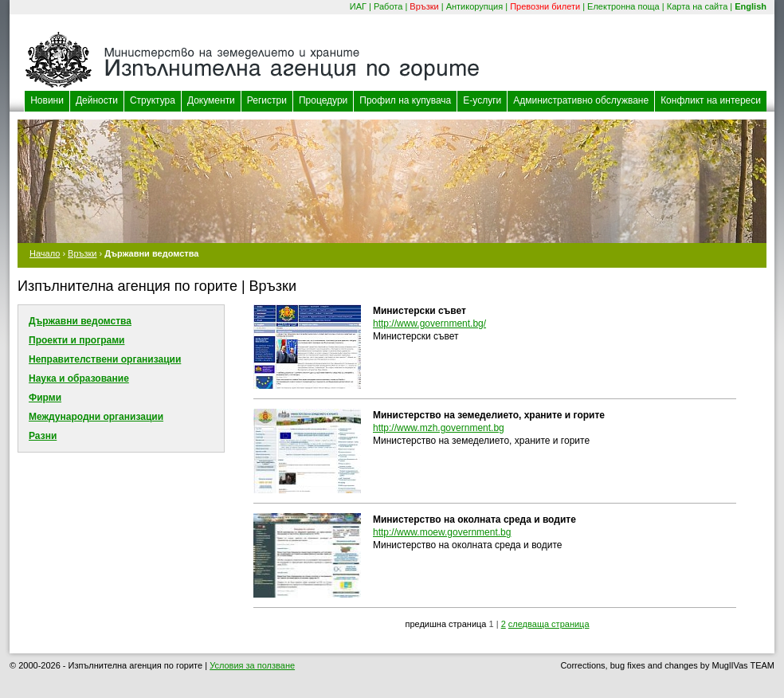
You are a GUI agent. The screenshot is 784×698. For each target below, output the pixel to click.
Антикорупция (475, 6)
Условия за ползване (252, 665)
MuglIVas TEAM (743, 665)
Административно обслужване (581, 100)
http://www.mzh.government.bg (439, 428)
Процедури (323, 100)
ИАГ (358, 6)
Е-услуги (482, 100)
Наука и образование (79, 378)
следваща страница (549, 624)
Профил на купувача (405, 100)
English (751, 6)
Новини (47, 100)
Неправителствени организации (105, 359)
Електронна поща (623, 6)
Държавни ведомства (80, 321)
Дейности (97, 100)
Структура (153, 100)
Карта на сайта (698, 6)
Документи (211, 100)
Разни (43, 436)
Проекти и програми (76, 340)
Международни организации (96, 417)
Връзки (424, 6)
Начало (45, 253)
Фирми (45, 398)
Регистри (267, 100)
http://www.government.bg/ (429, 324)
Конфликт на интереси (711, 100)
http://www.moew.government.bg (442, 532)
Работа (388, 6)
